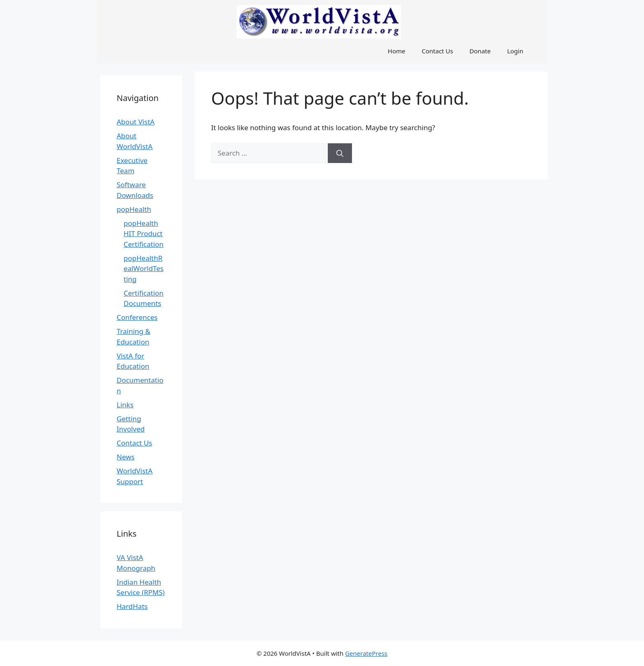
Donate (480, 51)
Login (515, 51)
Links (125, 405)
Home (397, 51)
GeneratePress (366, 653)
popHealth (134, 209)
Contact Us (437, 51)
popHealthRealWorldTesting (144, 269)
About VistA (136, 122)
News (126, 457)
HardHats (132, 606)
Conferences (137, 317)
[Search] (340, 153)
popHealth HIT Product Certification (144, 234)
